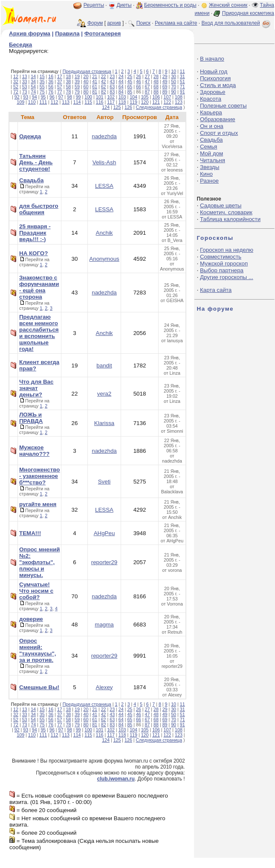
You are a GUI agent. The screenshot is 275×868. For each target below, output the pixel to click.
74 (33, 92)
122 (168, 102)
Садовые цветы (221, 205)
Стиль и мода (218, 85)
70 (174, 87)
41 (95, 82)
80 (86, 92)
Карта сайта (216, 290)
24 (121, 76)
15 (42, 76)
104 (133, 97)
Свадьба (31, 180)
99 (78, 97)
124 (106, 107)
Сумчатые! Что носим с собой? (36, 591)
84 (121, 92)
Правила (67, 33)
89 (165, 92)
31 (182, 76)
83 (112, 92)
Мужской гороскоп (224, 264)
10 (174, 71)
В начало (212, 59)
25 (130, 76)
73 (25, 92)
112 (55, 102)
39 (77, 82)
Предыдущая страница (87, 71)
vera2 (104, 394)
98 (69, 97)
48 (156, 82)
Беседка (20, 45)
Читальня (213, 160)
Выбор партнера (222, 270)
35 (42, 82)
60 (86, 87)
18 (68, 76)
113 (66, 102)
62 (104, 87)
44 (121, 82)
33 (25, 82)
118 (122, 102)
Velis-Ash (104, 162)
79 (77, 92)
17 (60, 76)
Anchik (104, 233)
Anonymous (104, 259)
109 (20, 102)
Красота (211, 99)
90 (174, 92)
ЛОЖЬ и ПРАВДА (31, 418)
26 (139, 76)
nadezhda (104, 136)
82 (104, 92)
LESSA (104, 186)
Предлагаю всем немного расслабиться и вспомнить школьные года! (39, 333)
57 (60, 87)
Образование (218, 119)
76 (51, 92)
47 (148, 82)
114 (77, 102)
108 (179, 97)
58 (68, 87)
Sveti (104, 482)
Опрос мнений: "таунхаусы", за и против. (38, 650)
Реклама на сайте (176, 23)
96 (52, 97)
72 (16, 92)
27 (148, 76)
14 (33, 76)
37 (60, 82)
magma (104, 625)
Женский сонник (228, 5)
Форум (95, 23)
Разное (209, 181)
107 (168, 97)
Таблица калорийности (230, 219)
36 (51, 82)
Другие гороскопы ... (227, 277)
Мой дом (211, 153)
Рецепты (94, 5)
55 (42, 87)
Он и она (212, 126)
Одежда (30, 136)
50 (174, 82)
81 (95, 92)
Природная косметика (248, 13)
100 (88, 97)
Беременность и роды (170, 5)
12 (16, 76)
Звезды (210, 167)
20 (86, 76)
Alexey (104, 687)
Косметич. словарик (226, 212)
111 (43, 102)
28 (156, 76)
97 (61, 97)
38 (68, 82)
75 (42, 92)
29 (165, 76)
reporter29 (104, 562)
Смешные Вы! (39, 687)
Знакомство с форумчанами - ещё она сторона (39, 287)
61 (95, 87)
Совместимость (221, 257)
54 (33, 87)
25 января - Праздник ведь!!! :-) (35, 233)
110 (32, 102)
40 (86, 82)
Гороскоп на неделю (227, 250)
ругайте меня (38, 504)
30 (174, 76)
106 (156, 97)
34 (33, 82)
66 (139, 87)
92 (17, 97)
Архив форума (30, 33)
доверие (31, 619)
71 (182, 87)
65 (130, 87)
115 (88, 102)
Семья (208, 147)
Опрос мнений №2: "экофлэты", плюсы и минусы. (39, 562)
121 (156, 102)
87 (148, 92)
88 (156, 92)
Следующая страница (159, 107)
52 (16, 87)
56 (51, 87)
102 (111, 97)
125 (117, 107)
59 (77, 87)
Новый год (214, 71)
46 (139, 82)
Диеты (124, 5)
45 (130, 82)
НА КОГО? (33, 253)
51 (182, 82)
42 (104, 82)
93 (26, 97)
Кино (206, 174)
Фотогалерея (103, 33)
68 (156, 87)
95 (43, 97)
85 (130, 92)
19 (77, 76)
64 (121, 87)
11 (182, 71)
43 (112, 82)
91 (182, 92)
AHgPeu (104, 533)
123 (179, 102)
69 (165, 87)
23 (112, 76)
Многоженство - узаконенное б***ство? (39, 476)
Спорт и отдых (219, 133)
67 (148, 87)
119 (133, 102)
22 (104, 76)
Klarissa (104, 423)
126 (128, 107)
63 (112, 87)
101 (100, 97)
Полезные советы (223, 106)
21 (95, 76)
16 (51, 76)
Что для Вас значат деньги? (36, 388)
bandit (104, 366)
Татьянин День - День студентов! (36, 162)
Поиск (143, 23)
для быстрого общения (39, 209)
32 (16, 82)
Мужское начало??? (34, 451)
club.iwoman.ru (116, 779)
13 (25, 76)
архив (114, 23)
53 (25, 87)
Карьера (211, 112)
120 (145, 102)
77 (60, 92)
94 (35, 97)
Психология (215, 78)
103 (122, 97)
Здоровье (213, 92)
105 (145, 97)
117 (111, 102)
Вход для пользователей (237, 23)
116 (100, 102)
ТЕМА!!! (30, 533)
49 (165, 82)
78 (68, 92)
